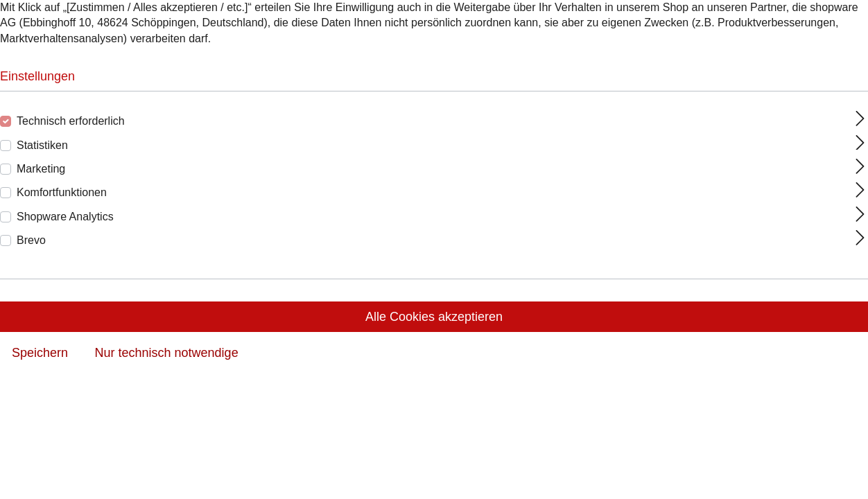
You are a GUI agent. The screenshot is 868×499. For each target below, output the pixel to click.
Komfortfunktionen (62, 192)
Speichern (40, 353)
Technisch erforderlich (71, 121)
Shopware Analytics (65, 217)
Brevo (31, 240)
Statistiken (42, 145)
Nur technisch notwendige (167, 353)
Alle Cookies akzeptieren (434, 317)
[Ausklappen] (860, 119)
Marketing (41, 169)
